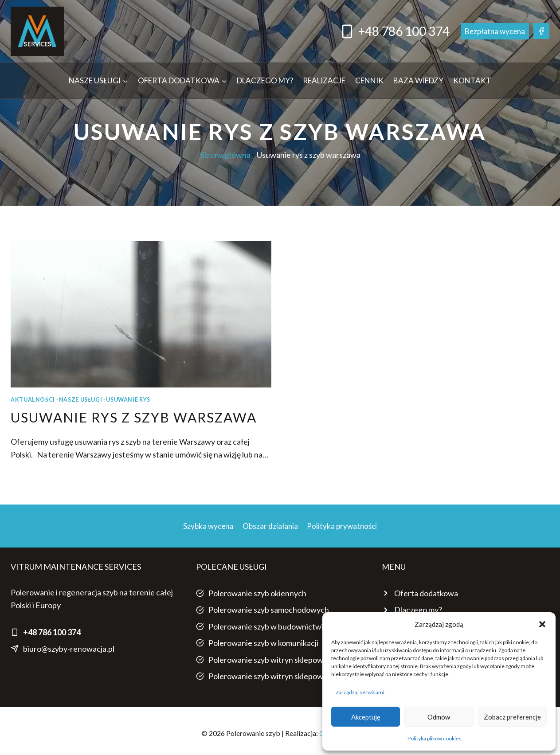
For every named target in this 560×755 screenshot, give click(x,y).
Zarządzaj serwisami (360, 692)
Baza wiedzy (418, 80)
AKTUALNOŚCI (33, 400)
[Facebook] (541, 31)
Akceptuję (366, 717)
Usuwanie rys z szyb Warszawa (134, 417)
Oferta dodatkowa (426, 593)
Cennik (369, 80)
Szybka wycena (208, 526)
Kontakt (472, 80)
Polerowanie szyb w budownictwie (268, 626)
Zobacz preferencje (512, 717)
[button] (542, 624)
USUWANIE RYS (128, 400)
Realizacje (324, 80)
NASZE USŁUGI (81, 400)
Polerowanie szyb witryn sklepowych (272, 660)
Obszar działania (270, 526)
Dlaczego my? (265, 80)
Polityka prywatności (342, 526)
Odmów (439, 717)
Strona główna (225, 155)
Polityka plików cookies (435, 738)
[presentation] (141, 314)
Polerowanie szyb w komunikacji (263, 643)
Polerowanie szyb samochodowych (269, 610)
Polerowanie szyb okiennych (257, 593)
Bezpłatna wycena (495, 31)
